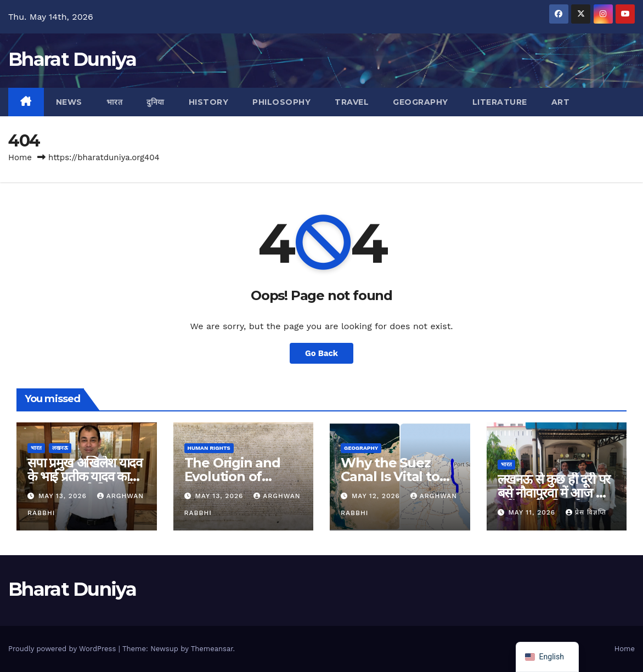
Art (561, 102)
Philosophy (281, 102)
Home (20, 157)
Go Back (321, 353)
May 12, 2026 (377, 496)
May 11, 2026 (533, 512)
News (69, 102)
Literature (500, 102)
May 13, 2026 (64, 496)
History (209, 102)
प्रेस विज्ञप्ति (586, 512)
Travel (352, 102)
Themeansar (212, 649)
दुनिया (156, 102)
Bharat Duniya (72, 59)
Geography (421, 102)
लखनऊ (60, 448)
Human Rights (209, 448)
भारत (115, 102)
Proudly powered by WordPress (63, 649)
